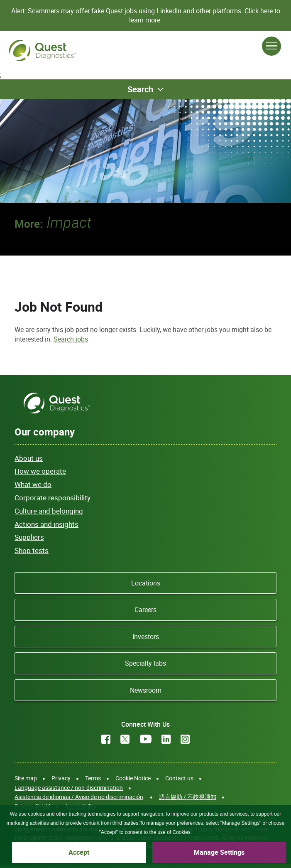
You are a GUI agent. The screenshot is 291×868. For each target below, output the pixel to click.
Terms (93, 778)
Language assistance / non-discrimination (69, 788)
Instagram (185, 739)
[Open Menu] (271, 46)
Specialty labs (145, 663)
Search (140, 89)
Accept (79, 852)
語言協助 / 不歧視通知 (188, 797)
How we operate (40, 471)
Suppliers (29, 537)
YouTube (146, 739)
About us (29, 458)
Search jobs (71, 339)
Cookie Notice (133, 778)
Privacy (61, 778)
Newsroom (146, 690)
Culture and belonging (49, 511)
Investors (146, 637)
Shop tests (32, 550)
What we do (33, 484)
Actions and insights (46, 524)
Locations (146, 583)
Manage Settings (219, 852)
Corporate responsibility (53, 498)
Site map (26, 778)
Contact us (179, 778)
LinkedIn (166, 739)
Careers (145, 610)
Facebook (106, 739)
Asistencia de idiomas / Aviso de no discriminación (79, 797)
